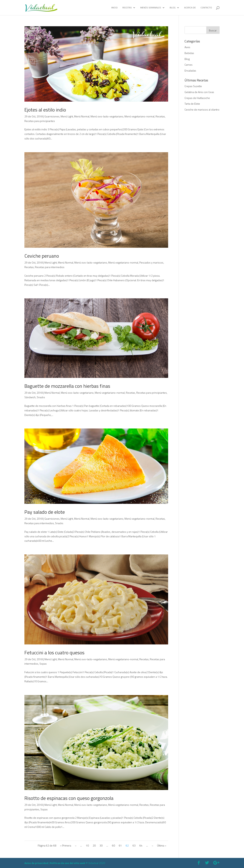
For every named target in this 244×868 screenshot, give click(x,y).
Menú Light (67, 116)
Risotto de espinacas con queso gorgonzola (69, 798)
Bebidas (189, 53)
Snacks (41, 397)
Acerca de (190, 8)
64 (141, 845)
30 (101, 845)
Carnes (189, 65)
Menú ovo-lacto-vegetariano (107, 116)
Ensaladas (190, 70)
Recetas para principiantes (40, 121)
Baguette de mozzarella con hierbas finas (67, 386)
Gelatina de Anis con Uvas (199, 92)
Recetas (127, 8)
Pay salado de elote (45, 512)
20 (94, 845)
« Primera (66, 845)
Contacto (206, 8)
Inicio (114, 8)
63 (134, 845)
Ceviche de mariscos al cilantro (202, 109)
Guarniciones (52, 116)
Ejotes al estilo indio (45, 110)
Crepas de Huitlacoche (197, 98)
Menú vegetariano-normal (139, 116)
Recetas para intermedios (50, 267)
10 (87, 845)
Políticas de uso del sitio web (67, 863)
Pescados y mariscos (151, 262)
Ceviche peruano (42, 256)
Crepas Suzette (193, 86)
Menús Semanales (151, 8)
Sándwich (30, 397)
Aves (187, 47)
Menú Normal (82, 116)
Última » (162, 845)
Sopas (43, 664)
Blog (173, 8)
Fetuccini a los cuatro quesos (54, 653)
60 (113, 845)
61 (120, 845)
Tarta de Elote (192, 104)
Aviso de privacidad (36, 863)
